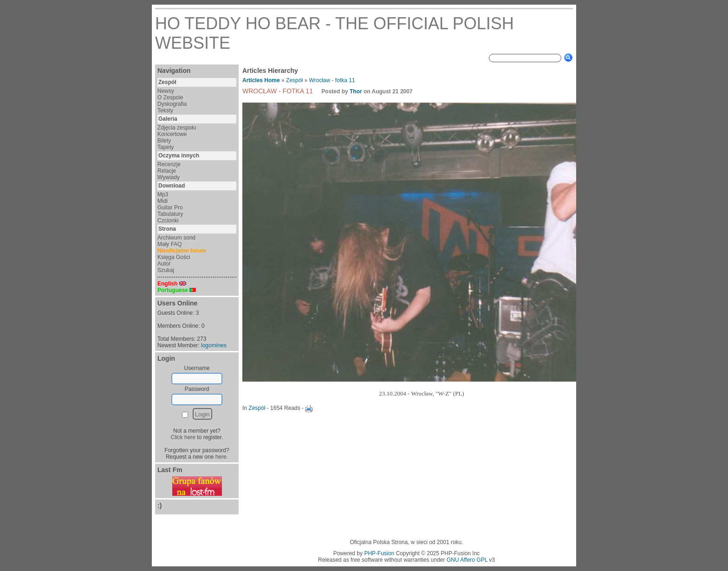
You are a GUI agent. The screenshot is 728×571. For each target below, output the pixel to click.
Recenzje (169, 164)
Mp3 (163, 195)
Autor (164, 264)
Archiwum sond (176, 238)
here (221, 457)
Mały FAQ (170, 244)
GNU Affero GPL (467, 560)
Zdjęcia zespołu (177, 128)
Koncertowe (172, 134)
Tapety (166, 147)
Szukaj (166, 270)
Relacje (167, 171)
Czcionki (168, 221)
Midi (162, 201)
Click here (183, 437)
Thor (356, 91)
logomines (214, 345)
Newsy (166, 91)
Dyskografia (172, 104)
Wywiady (169, 177)
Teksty (165, 110)
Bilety (164, 141)
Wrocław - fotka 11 (332, 80)
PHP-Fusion (379, 553)
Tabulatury (170, 214)
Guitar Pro (170, 208)
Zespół (294, 80)
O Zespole (170, 97)
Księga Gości (174, 257)
